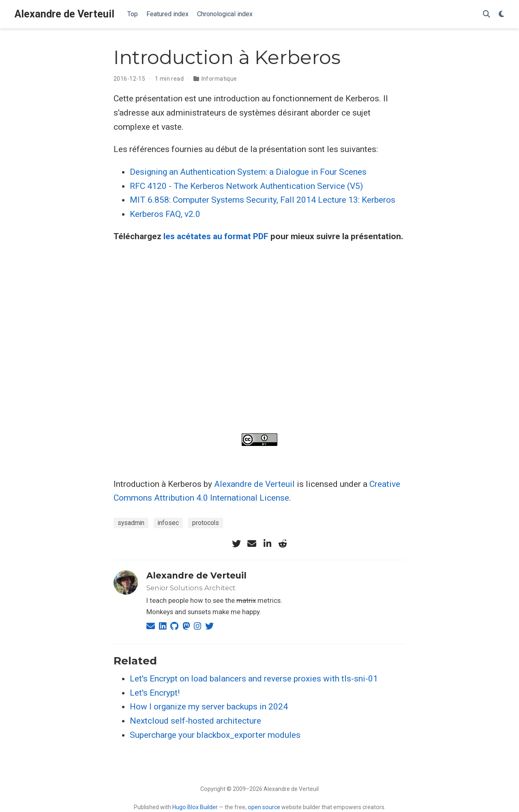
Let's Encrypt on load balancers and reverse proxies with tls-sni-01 (254, 679)
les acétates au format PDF (216, 236)
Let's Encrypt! (155, 693)
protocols (206, 523)
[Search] (487, 14)
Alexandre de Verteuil (64, 14)
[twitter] (236, 544)
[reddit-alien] (283, 544)
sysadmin (131, 523)
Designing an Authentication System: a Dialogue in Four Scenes (248, 172)
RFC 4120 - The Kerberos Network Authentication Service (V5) (246, 186)
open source (264, 807)
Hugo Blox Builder (195, 807)
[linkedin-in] (267, 544)
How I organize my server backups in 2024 (209, 707)
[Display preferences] (502, 14)
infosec (168, 523)
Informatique (219, 79)
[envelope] (252, 544)
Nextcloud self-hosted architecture (195, 721)
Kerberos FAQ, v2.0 (165, 214)
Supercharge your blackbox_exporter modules (215, 735)
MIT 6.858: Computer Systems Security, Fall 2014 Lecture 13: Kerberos (263, 200)
